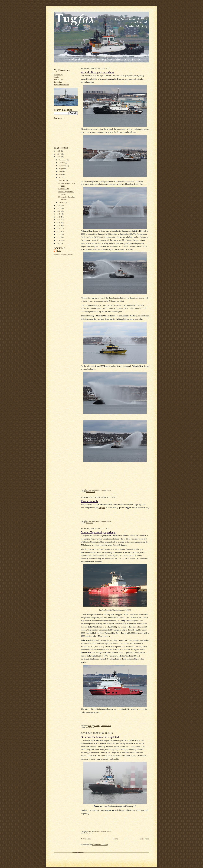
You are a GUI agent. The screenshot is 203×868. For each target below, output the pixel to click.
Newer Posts (86, 839)
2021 (59, 208)
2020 (59, 211)
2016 (59, 223)
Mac (59, 251)
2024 (59, 154)
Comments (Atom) (100, 845)
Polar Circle (90, 727)
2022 (59, 205)
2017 (59, 220)
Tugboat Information (61, 85)
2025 (59, 151)
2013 (59, 231)
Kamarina (90, 523)
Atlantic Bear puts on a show (98, 72)
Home (115, 839)
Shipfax (57, 77)
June (61, 171)
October (62, 163)
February (62, 180)
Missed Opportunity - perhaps (98, 532)
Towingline (58, 82)
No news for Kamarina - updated (100, 737)
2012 (59, 234)
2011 (59, 237)
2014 (59, 228)
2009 (59, 243)
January (62, 202)
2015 (59, 226)
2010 (59, 240)
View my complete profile (63, 254)
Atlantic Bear (90, 492)
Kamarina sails (64, 189)
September (63, 166)
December (63, 160)
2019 (59, 214)
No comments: (106, 490)
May (61, 174)
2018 (59, 217)
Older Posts (144, 839)
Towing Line (58, 79)
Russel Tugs (58, 75)
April (61, 177)
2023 (59, 157)
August (62, 169)
